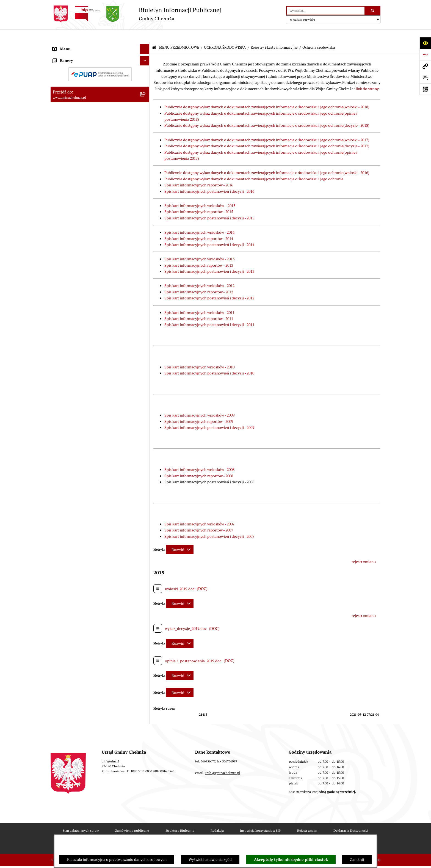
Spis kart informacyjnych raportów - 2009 (199, 408)
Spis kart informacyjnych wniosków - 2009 (199, 402)
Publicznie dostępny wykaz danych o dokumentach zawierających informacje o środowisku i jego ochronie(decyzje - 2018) (267, 112)
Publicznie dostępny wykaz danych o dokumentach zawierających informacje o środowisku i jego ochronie (254, 166)
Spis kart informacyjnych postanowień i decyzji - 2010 (209, 360)
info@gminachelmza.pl (223, 760)
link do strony (367, 76)
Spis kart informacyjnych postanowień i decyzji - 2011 (209, 312)
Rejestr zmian (307, 817)
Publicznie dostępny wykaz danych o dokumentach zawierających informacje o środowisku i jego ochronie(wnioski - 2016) (267, 160)
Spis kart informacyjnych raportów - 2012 (199, 279)
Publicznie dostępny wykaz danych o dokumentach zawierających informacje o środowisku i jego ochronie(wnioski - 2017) (267, 127)
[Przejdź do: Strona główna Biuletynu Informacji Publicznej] (154, 35)
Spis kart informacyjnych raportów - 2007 (199, 517)
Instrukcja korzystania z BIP (260, 817)
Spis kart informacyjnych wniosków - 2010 (199, 354)
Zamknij (357, 859)
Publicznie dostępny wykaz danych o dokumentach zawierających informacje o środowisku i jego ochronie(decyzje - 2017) (267, 133)
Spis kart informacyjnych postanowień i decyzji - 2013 (209, 258)
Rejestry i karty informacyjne (274, 35)
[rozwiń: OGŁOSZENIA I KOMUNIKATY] (146, 59)
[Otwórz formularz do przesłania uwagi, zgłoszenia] (425, 78)
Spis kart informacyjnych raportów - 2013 (199, 252)
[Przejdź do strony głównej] (136, 14)
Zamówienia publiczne (132, 817)
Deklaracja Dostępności (351, 817)
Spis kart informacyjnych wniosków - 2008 (199, 457)
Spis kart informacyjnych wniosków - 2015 (200, 193)
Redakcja (217, 817)
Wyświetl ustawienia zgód (210, 859)
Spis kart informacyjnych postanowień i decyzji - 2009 (209, 415)
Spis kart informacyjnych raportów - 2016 (199, 172)
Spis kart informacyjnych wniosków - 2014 (199, 219)
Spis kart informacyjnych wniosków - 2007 (199, 511)
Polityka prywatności (258, 833)
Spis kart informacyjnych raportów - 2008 (199, 463)
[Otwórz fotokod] (425, 89)
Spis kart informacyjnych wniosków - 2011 (199, 299)
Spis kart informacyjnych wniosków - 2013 (199, 246)
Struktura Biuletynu (180, 817)
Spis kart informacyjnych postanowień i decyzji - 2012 (209, 285)
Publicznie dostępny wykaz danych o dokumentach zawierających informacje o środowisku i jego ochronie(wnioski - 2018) (267, 94)
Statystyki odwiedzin (173, 833)
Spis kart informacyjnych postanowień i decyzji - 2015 (209, 205)
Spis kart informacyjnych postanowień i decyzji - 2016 (209, 178)
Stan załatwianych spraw (81, 817)
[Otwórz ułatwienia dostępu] (425, 43)
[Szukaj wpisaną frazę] (373, 11)
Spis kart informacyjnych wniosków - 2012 (199, 273)
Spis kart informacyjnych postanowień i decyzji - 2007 (209, 523)
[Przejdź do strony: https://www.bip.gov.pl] (425, 54)
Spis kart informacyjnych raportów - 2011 (199, 306)
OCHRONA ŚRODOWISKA (225, 35)
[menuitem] (100, 59)
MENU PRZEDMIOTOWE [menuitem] (74, 46)
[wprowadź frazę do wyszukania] (326, 11)
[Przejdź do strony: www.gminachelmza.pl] (425, 66)
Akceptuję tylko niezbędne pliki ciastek (291, 859)
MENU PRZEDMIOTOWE (179, 35)
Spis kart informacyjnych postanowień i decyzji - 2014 (209, 232)
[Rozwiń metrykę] (180, 537)
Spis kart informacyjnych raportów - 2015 (199, 199)
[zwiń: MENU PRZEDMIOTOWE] (146, 46)
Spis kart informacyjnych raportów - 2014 (199, 225)
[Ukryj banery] (145, 428)
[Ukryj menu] (145, 36)
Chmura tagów (215, 833)
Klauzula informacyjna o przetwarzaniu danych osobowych (117, 859)
